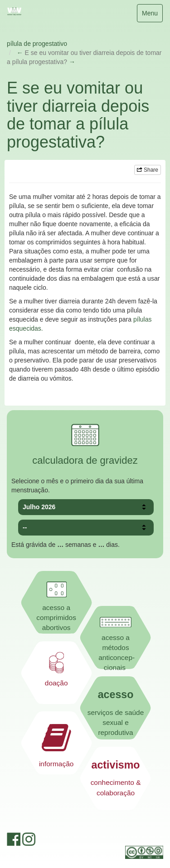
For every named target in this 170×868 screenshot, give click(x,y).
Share (148, 170)
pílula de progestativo (37, 44)
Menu (152, 15)
